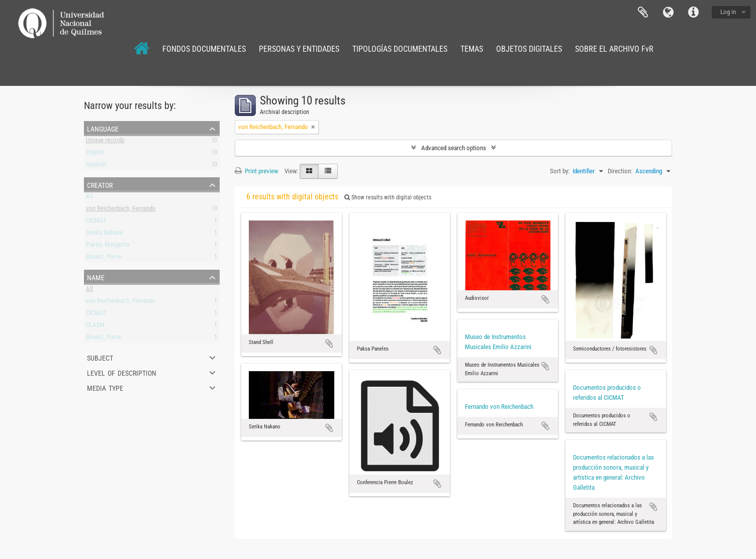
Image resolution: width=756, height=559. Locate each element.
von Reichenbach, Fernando (121, 210)
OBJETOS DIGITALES (529, 49)
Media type (105, 387)
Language (668, 13)
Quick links (693, 13)
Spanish (96, 166)
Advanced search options (454, 148)
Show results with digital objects (388, 197)
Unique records (105, 142)
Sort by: (560, 171)
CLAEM (95, 327)
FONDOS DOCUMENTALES (204, 49)
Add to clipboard (329, 344)
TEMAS (472, 49)
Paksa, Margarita (108, 246)
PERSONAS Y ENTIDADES (299, 49)
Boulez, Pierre (104, 258)
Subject (100, 357)
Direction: (620, 171)
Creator (100, 184)
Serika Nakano (105, 234)
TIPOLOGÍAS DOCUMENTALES (400, 49)
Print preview (256, 171)
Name (96, 277)
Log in (728, 12)
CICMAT (96, 222)
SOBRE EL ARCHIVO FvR (614, 49)
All (89, 198)
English (95, 154)
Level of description (122, 372)
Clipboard (643, 13)
